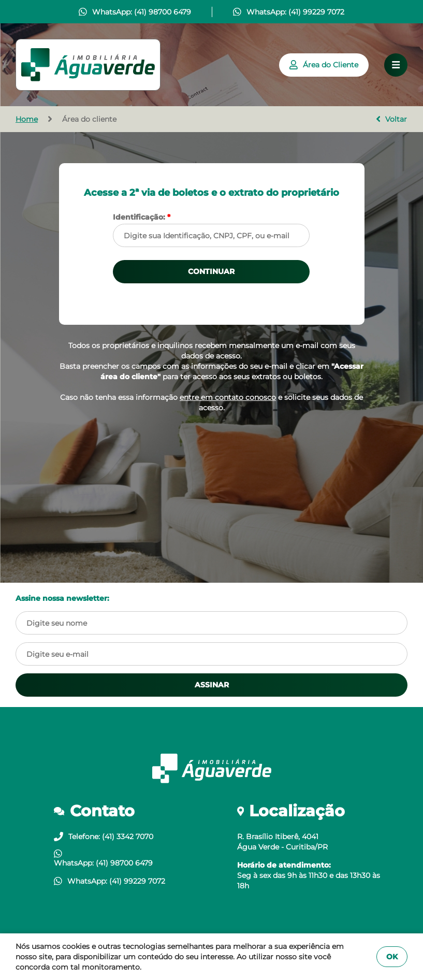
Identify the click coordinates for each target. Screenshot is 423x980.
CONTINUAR (211, 271)
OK (392, 957)
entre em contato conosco (228, 397)
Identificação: (142, 217)
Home (27, 119)
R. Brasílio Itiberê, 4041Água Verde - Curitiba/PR (282, 842)
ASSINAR (212, 685)
